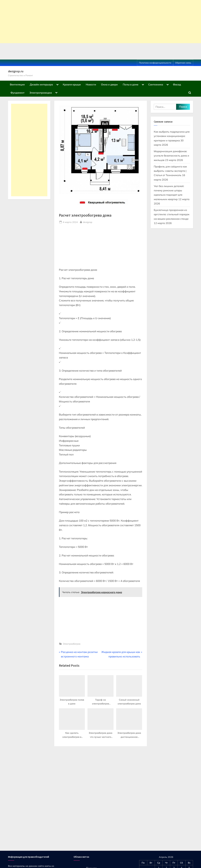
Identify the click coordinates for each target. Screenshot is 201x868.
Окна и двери (109, 84)
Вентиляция (17, 84)
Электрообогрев (72, 644)
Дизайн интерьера (41, 84)
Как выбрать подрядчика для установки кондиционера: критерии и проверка (172, 136)
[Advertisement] (93, 22)
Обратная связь (183, 63)
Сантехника (156, 84)
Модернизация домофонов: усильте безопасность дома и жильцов (171, 156)
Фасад (177, 84)
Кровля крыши (72, 84)
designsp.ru (16, 71)
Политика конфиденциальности (155, 63)
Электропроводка (41, 93)
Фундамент (18, 93)
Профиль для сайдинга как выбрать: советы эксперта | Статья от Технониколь (170, 171)
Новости (91, 84)
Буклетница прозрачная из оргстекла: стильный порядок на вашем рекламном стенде (172, 214)
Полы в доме (131, 84)
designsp (88, 222)
